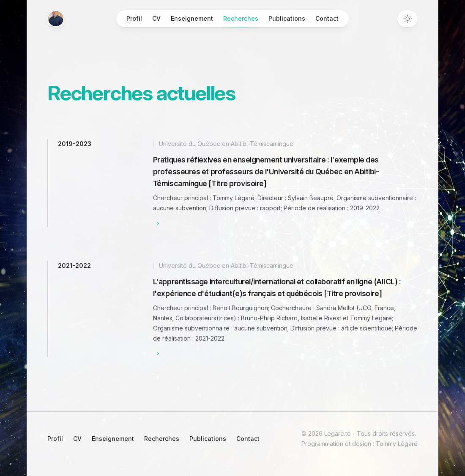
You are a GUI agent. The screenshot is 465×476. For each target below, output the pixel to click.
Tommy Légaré (396, 444)
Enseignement (192, 18)
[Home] (56, 19)
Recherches (241, 21)
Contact (327, 18)
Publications (287, 18)
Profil (134, 18)
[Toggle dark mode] (408, 19)
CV (156, 18)
